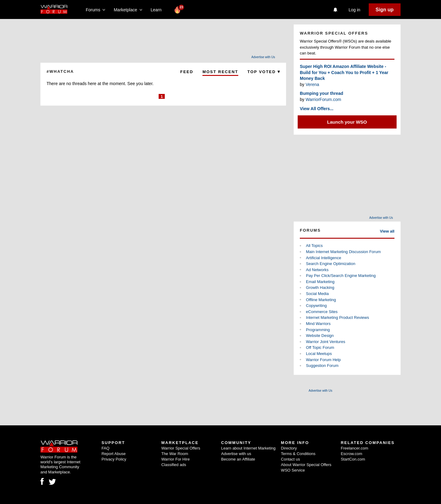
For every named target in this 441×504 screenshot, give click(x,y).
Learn (158, 10)
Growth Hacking (320, 287)
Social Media (317, 294)
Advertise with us (236, 454)
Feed (187, 72)
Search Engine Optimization (331, 264)
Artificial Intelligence (324, 258)
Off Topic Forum (320, 347)
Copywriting (316, 306)
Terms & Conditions (298, 454)
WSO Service (293, 470)
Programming (318, 330)
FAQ (105, 448)
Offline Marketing (321, 300)
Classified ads (174, 465)
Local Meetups (319, 354)
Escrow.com (352, 454)
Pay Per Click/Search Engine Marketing (341, 276)
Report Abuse (113, 454)
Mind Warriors (318, 324)
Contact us (290, 459)
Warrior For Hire (176, 459)
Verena (312, 84)
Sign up (384, 10)
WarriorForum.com (323, 99)
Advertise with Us (263, 57)
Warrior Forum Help (323, 360)
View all (387, 231)
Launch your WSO (347, 122)
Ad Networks (317, 270)
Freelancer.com (355, 448)
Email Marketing (320, 282)
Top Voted (264, 72)
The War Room (175, 454)
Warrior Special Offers (181, 448)
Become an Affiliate (238, 459)
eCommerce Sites (322, 312)
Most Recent (220, 72)
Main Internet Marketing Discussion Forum (343, 252)
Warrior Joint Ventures (326, 342)
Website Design (320, 336)
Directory (289, 448)
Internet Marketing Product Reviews (337, 317)
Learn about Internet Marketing (248, 448)
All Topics (314, 246)
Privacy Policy (114, 459)
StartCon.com (353, 459)
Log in (354, 10)
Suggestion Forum (322, 366)
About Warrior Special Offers (306, 465)
